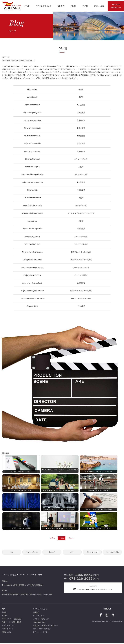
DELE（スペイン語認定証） (12, 620)
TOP (3, 610)
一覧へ (62, 538)
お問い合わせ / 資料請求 (42, 630)
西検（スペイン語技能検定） (12, 623)
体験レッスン (7, 633)
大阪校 (4, 613)
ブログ (72, 553)
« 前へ (52, 538)
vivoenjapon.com (39, 623)
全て (12, 553)
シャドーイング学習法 (112, 553)
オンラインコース (8, 626)
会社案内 (36, 613)
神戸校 (4, 617)
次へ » (71, 538)
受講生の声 (52, 553)
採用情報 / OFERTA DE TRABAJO (45, 626)
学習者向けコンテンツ (92, 553)
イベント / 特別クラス (32, 553)
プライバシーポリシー (41, 633)
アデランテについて (40, 610)
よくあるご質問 (38, 617)
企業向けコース (7, 630)
